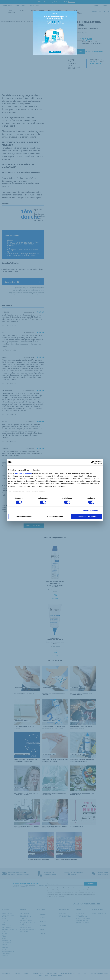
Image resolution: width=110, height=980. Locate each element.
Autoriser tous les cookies (86, 517)
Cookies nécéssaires (24, 517)
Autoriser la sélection (55, 517)
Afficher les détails (90, 510)
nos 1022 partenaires (23, 473)
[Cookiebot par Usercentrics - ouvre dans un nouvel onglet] (92, 462)
